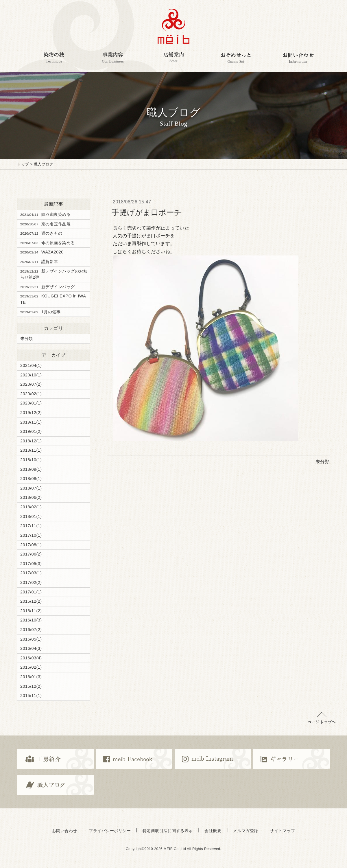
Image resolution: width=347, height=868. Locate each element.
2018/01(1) (31, 516)
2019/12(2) (31, 413)
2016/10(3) (31, 620)
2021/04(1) (31, 365)
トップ (23, 164)
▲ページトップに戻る (322, 718)
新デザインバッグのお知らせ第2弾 (54, 274)
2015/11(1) (31, 696)
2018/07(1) (31, 488)
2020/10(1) (31, 375)
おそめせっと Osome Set (236, 58)
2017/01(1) (31, 592)
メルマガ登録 (246, 831)
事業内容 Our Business (113, 58)
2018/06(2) (31, 497)
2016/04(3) (31, 648)
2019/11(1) (31, 422)
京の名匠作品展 (45, 224)
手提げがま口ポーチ (147, 212)
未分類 (27, 339)
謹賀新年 (39, 262)
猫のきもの (41, 233)
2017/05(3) (31, 564)
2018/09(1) (31, 469)
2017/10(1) (31, 535)
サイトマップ (282, 831)
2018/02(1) (31, 507)
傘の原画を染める (48, 243)
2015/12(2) (31, 686)
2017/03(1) (31, 573)
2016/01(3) (31, 677)
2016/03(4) (31, 658)
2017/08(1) (31, 545)
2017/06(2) (31, 554)
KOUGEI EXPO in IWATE (53, 299)
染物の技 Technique (54, 58)
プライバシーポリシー (110, 831)
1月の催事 (40, 312)
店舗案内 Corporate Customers (173, 58)
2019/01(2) (31, 431)
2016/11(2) (31, 611)
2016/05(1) (31, 639)
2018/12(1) (31, 441)
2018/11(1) (31, 450)
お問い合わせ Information (298, 58)
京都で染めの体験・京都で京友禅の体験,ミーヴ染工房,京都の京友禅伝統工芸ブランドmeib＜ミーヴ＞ (173, 26)
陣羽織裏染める (45, 214)
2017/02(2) (31, 582)
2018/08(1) (31, 479)
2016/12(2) (31, 601)
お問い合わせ (65, 831)
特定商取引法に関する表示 (168, 831)
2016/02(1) (31, 667)
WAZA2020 (42, 252)
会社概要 (213, 831)
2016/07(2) (31, 630)
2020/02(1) (31, 394)
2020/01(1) (31, 403)
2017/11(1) (31, 526)
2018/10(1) (31, 460)
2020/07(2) (31, 384)
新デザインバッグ (48, 287)
